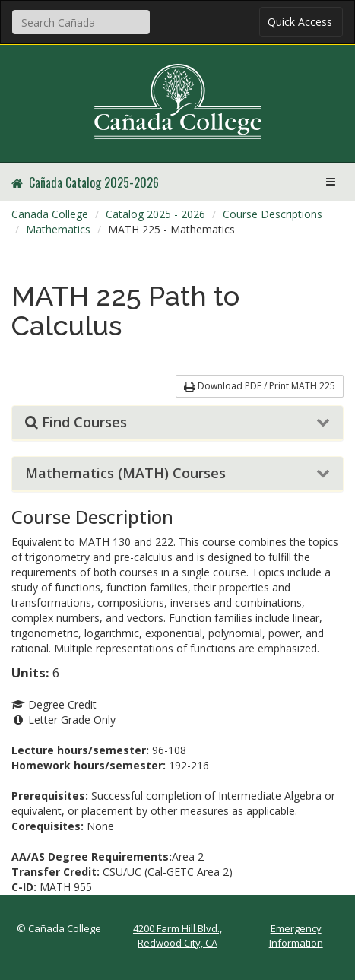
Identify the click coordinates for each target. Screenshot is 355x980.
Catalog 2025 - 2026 (155, 214)
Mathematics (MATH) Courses (125, 474)
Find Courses (76, 423)
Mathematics (58, 229)
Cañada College (50, 214)
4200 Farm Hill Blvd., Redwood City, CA (177, 936)
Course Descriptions (273, 214)
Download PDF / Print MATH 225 (260, 386)
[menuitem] (50, 214)
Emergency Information (296, 936)
